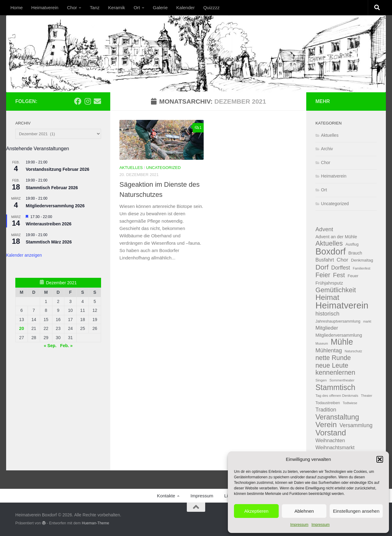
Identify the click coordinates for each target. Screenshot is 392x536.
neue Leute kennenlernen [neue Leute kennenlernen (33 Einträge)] (335, 369)
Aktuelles (131, 168)
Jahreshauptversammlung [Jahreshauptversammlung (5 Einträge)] (338, 321)
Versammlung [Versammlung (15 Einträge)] (356, 425)
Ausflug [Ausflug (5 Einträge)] (352, 244)
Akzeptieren (256, 511)
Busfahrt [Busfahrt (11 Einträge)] (325, 260)
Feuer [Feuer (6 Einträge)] (353, 276)
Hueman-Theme (96, 523)
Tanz (95, 8)
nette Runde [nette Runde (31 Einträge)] (333, 358)
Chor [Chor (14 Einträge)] (342, 260)
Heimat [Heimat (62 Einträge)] (327, 298)
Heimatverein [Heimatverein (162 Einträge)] (342, 306)
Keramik (117, 8)
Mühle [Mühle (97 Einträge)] (342, 342)
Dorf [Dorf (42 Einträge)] (322, 268)
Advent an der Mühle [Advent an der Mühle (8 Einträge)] (336, 237)
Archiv (327, 149)
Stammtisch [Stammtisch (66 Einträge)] (335, 387)
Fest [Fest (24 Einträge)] (339, 275)
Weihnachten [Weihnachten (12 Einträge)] (330, 440)
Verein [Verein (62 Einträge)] (326, 425)
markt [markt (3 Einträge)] (367, 321)
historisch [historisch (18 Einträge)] (327, 314)
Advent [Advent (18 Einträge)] (324, 229)
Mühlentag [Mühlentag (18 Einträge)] (329, 350)
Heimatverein (45, 8)
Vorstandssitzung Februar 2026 (57, 169)
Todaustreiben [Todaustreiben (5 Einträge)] (328, 403)
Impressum (299, 525)
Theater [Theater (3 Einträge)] (367, 396)
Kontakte (166, 496)
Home (17, 8)
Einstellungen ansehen (356, 511)
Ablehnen (304, 511)
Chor (72, 8)
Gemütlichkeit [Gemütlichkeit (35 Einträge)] (336, 290)
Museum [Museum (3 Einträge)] (322, 343)
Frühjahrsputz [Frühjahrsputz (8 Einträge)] (329, 283)
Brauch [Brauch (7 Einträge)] (355, 253)
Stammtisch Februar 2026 (52, 188)
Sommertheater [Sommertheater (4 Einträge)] (342, 380)
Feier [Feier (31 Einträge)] (323, 275)
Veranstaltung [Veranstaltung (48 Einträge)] (337, 417)
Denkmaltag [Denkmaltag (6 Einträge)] (362, 260)
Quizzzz (211, 8)
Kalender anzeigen (24, 255)
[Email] (97, 101)
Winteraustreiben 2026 (49, 224)
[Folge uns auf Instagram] (88, 101)
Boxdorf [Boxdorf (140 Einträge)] (331, 252)
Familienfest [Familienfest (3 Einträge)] (362, 268)
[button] (380, 459)
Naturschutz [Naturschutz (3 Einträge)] (354, 351)
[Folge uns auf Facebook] (78, 101)
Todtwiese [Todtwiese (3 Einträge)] (350, 403)
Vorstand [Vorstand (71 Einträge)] (331, 433)
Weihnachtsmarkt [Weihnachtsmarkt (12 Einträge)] (335, 448)
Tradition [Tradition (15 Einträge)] (326, 410)
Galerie (160, 8)
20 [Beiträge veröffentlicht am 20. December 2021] (22, 328)
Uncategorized (163, 168)
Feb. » (66, 346)
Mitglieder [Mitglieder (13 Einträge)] (327, 328)
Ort (137, 8)
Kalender (186, 8)
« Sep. (50, 346)
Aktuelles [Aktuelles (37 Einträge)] (329, 244)
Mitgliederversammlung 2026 (55, 206)
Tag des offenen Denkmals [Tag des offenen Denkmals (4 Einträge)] (337, 396)
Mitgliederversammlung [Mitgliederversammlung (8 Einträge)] (339, 335)
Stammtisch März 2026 (49, 242)
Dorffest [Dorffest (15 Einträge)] (341, 268)
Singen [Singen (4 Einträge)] (321, 380)
